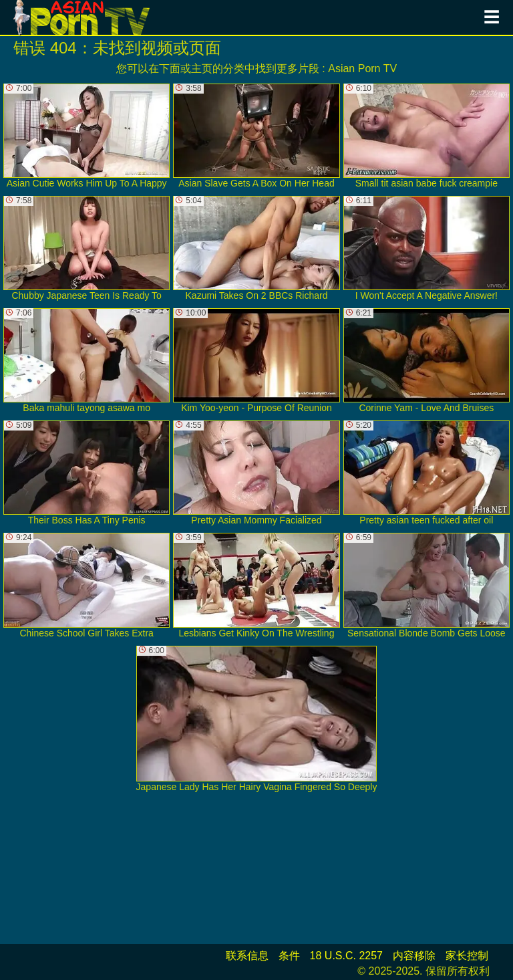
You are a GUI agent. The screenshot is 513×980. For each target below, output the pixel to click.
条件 (289, 956)
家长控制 (467, 956)
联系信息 (247, 956)
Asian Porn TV (362, 69)
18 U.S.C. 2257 (346, 956)
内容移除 (414, 956)
